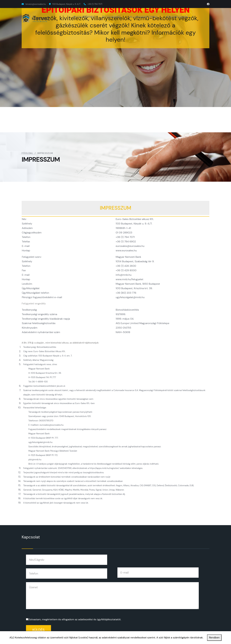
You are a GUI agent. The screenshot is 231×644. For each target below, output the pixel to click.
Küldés (38, 630)
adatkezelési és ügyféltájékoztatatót (99, 619)
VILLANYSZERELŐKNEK (143, 17)
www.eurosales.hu (126, 250)
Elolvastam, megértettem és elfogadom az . (75, 619)
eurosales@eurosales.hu (130, 246)
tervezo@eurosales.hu (36, 4)
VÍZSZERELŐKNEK (177, 17)
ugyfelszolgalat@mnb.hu (130, 297)
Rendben (214, 638)
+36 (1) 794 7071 (95, 4)
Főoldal (27, 153)
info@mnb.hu (124, 275)
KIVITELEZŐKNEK (84, 17)
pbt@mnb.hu (35, 460)
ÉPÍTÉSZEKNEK (112, 17)
